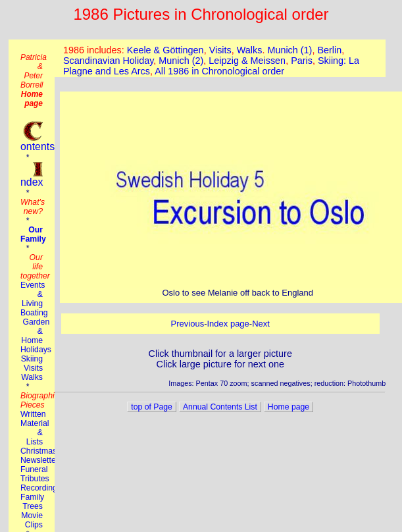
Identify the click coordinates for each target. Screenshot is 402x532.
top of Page (152, 407)
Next (261, 324)
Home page (289, 407)
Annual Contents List (220, 407)
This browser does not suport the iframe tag (220, 58)
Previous (188, 324)
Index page (228, 324)
